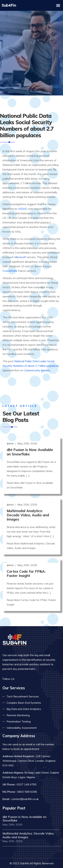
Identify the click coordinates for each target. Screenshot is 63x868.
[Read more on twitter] (24, 671)
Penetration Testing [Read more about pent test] (19, 713)
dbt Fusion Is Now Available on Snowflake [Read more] (30, 443)
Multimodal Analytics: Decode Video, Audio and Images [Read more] (28, 507)
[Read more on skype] (34, 671)
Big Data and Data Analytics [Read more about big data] (24, 701)
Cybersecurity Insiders (37, 363)
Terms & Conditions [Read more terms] (43, 862)
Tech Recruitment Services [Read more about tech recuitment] (23, 688)
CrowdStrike (10, 263)
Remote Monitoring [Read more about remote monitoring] (18, 707)
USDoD (22, 201)
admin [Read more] (11, 435)
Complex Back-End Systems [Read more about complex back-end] (24, 694)
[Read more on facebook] (19, 671)
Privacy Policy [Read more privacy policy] (17, 862)
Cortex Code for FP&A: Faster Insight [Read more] (26, 565)
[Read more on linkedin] (29, 671)
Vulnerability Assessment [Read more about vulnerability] (22, 719)
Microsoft (20, 249)
